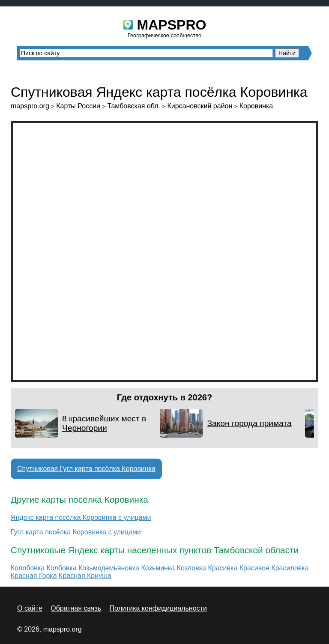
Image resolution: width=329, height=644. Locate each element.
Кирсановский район (200, 106)
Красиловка (290, 568)
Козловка (191, 568)
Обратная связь (76, 608)
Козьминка (158, 568)
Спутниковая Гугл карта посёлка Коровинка (86, 469)
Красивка (223, 568)
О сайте (30, 608)
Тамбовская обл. (134, 106)
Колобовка (28, 568)
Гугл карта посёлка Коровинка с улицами (76, 532)
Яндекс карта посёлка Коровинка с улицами (81, 517)
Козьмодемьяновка (109, 568)
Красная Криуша (85, 576)
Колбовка (62, 568)
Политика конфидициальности (158, 608)
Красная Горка (34, 576)
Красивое (254, 568)
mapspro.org (30, 106)
